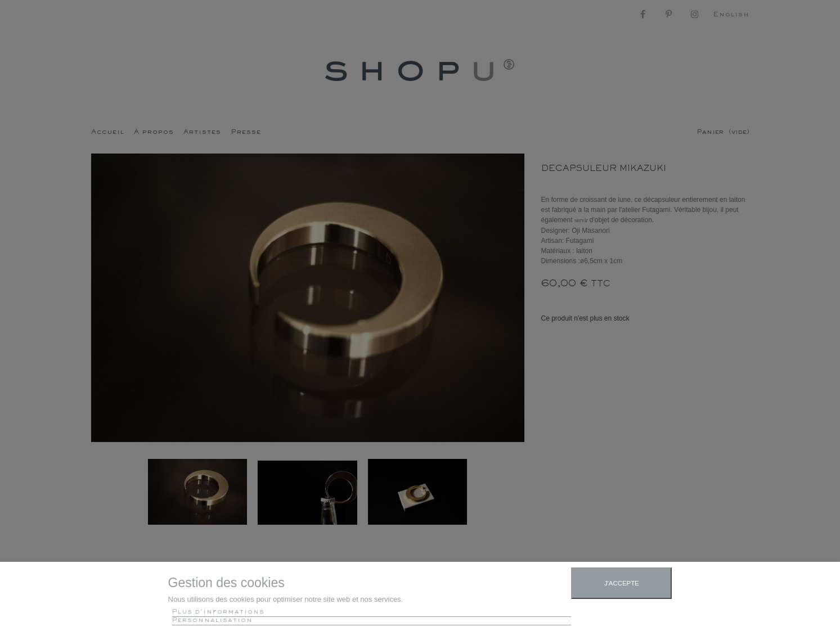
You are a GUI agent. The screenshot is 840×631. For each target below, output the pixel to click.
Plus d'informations (218, 612)
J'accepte (622, 583)
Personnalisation (212, 621)
